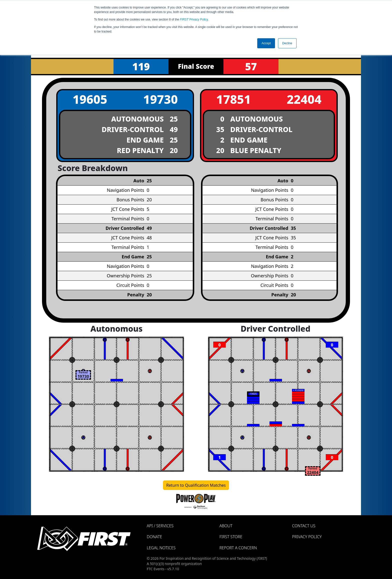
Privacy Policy (194, 20)
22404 (304, 99)
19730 (160, 99)
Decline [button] (287, 43)
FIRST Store (231, 537)
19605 (90, 99)
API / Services (160, 526)
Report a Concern (238, 548)
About (226, 526)
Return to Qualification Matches (196, 485)
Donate (154, 537)
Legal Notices (161, 548)
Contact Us (304, 526)
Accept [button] (266, 43)
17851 (234, 99)
